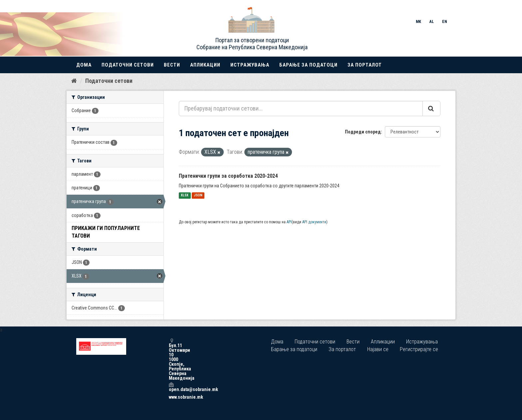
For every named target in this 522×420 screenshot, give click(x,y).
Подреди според (363, 132)
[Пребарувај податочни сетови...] (301, 108)
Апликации (205, 65)
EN (445, 22)
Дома (84, 65)
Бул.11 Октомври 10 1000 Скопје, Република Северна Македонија (171, 359)
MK (418, 22)
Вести (172, 65)
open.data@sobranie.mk (171, 387)
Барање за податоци (308, 65)
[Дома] (74, 81)
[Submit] (431, 108)
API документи (314, 222)
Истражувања (250, 65)
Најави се (378, 349)
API (289, 222)
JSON (198, 196)
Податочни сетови (128, 65)
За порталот (365, 65)
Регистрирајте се (419, 349)
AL (432, 22)
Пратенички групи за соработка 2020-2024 (228, 176)
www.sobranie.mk (171, 397)
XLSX (185, 196)
